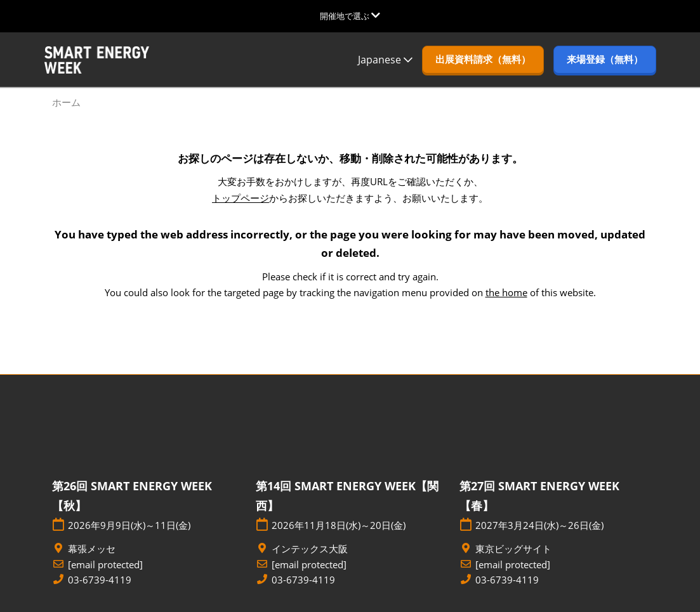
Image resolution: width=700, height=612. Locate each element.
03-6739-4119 (100, 580)
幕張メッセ (92, 549)
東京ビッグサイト (513, 549)
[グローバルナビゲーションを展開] (350, 16)
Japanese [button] (385, 60)
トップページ (241, 198)
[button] (483, 60)
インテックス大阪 (310, 549)
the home (506, 292)
